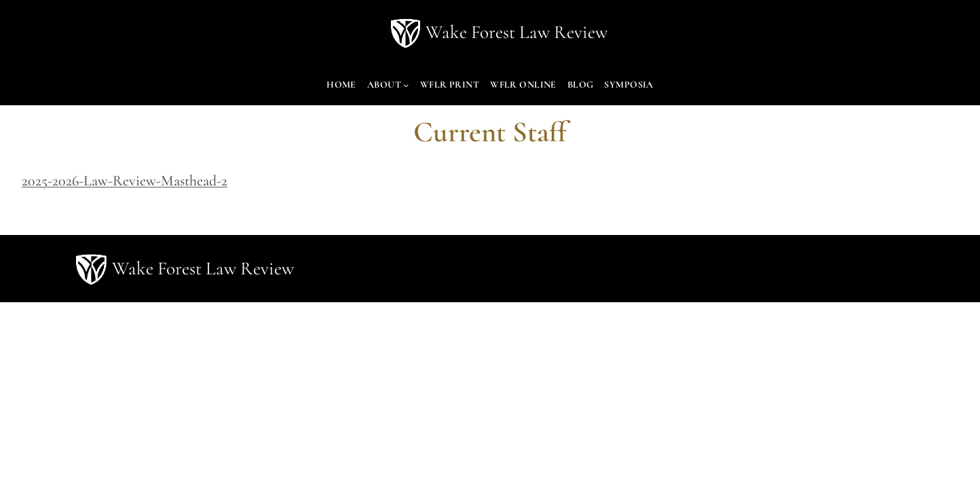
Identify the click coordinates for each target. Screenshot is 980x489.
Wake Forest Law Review (516, 32)
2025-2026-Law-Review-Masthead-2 (125, 181)
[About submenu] (406, 85)
